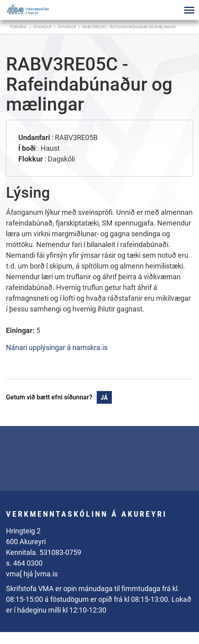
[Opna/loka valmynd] (189, 10)
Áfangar (67, 27)
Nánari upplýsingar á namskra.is (57, 347)
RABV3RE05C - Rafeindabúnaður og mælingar (129, 27)
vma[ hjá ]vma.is (32, 574)
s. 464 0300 (24, 563)
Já (104, 398)
